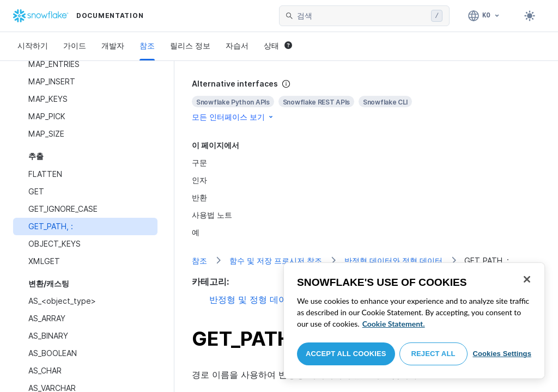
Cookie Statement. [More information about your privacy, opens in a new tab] (394, 324)
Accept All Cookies (346, 354)
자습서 (237, 45)
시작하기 (33, 45)
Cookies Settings (502, 354)
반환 (199, 197)
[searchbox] (362, 16)
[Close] (527, 279)
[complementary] (366, 100)
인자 (199, 180)
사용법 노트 (212, 215)
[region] (414, 321)
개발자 (113, 45)
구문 (199, 163)
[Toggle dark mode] (530, 16)
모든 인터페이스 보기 (233, 117)
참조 (147, 45)
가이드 (75, 45)
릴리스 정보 (190, 45)
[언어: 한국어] (484, 16)
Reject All (433, 354)
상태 (278, 45)
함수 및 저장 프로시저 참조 (276, 261)
